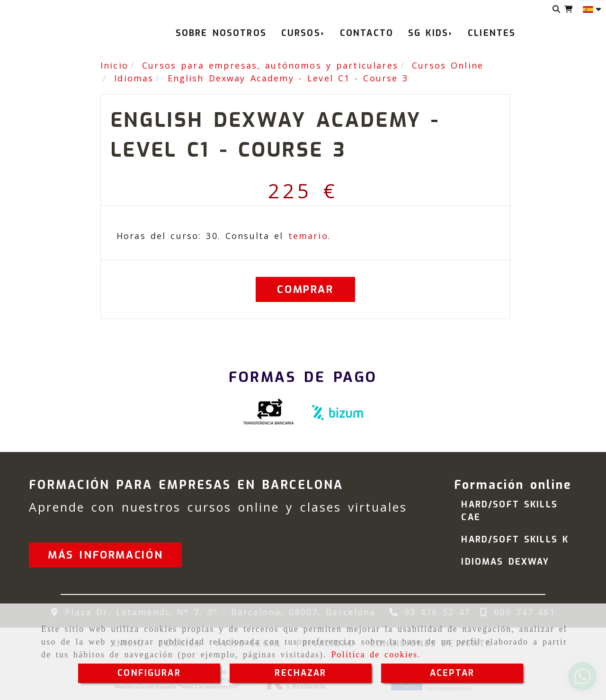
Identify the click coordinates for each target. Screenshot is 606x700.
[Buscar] (557, 9)
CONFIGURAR (149, 673)
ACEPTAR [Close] (452, 673)
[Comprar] (305, 289)
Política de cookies (374, 655)
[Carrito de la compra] (568, 9)
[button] (105, 555)
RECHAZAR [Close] (300, 673)
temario (308, 236)
